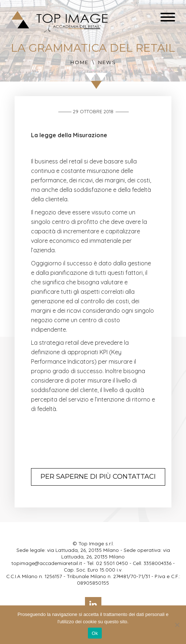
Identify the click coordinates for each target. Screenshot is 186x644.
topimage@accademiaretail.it (47, 563)
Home (80, 62)
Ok (95, 633)
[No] (177, 625)
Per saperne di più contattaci (98, 477)
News (107, 62)
